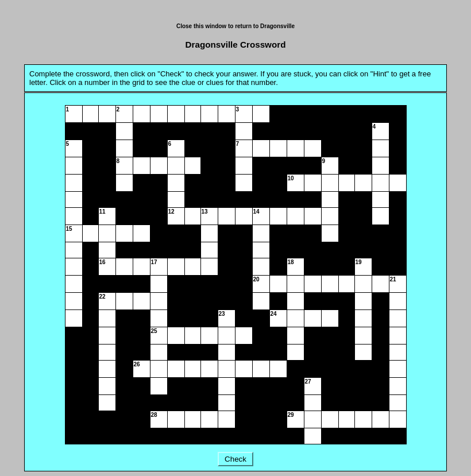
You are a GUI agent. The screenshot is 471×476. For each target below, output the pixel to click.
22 (103, 297)
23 (222, 314)
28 (154, 415)
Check (235, 459)
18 (291, 262)
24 (274, 314)
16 (103, 262)
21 (393, 279)
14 (256, 212)
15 (69, 229)
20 (256, 279)
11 (103, 212)
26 (137, 364)
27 (308, 382)
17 (154, 262)
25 (154, 331)
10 (291, 178)
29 (291, 415)
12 (171, 212)
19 (359, 262)
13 (205, 212)
